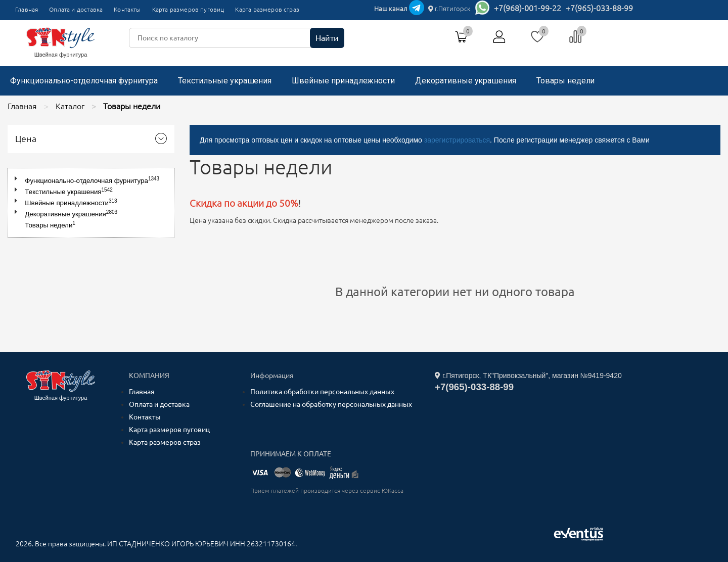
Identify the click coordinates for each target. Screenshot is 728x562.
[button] (18, 179)
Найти (327, 38)
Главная (27, 9)
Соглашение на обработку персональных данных (331, 404)
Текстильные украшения (225, 81)
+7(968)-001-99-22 (528, 8)
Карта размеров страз (267, 9)
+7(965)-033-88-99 (599, 8)
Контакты (127, 9)
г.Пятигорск (449, 9)
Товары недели (565, 81)
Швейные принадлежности (343, 81)
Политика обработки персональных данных (322, 392)
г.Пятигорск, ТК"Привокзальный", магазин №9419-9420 (528, 376)
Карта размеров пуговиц (188, 9)
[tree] (91, 203)
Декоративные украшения (466, 81)
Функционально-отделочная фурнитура (84, 81)
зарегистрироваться (457, 140)
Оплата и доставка (76, 9)
